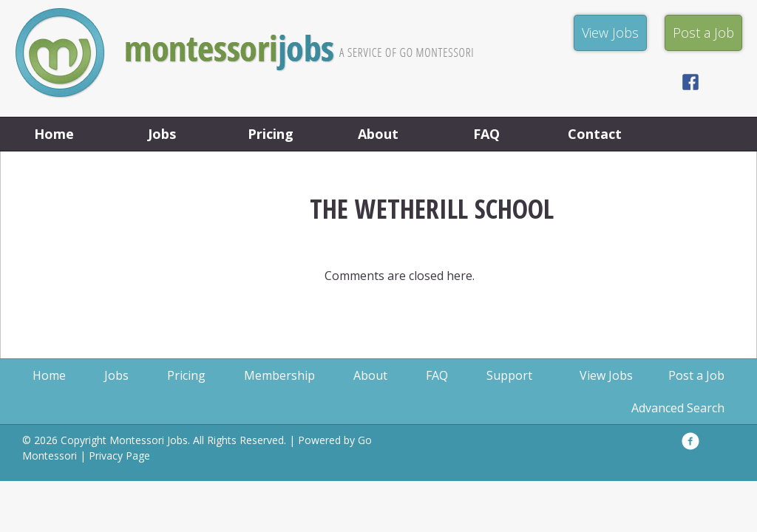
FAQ (486, 134)
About (378, 134)
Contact (595, 134)
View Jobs (606, 375)
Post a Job (696, 375)
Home (54, 134)
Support (509, 375)
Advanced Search (678, 408)
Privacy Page (119, 456)
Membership (279, 375)
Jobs (162, 134)
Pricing (271, 134)
